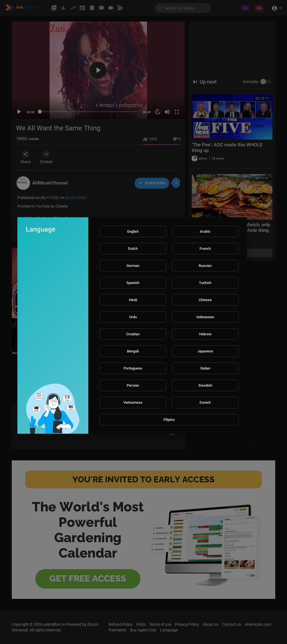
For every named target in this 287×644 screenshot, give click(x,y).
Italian (205, 368)
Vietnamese (133, 402)
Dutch (133, 249)
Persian (133, 385)
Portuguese (133, 368)
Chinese (205, 300)
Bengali (133, 351)
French (205, 249)
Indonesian (205, 317)
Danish (205, 402)
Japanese (205, 351)
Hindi (133, 300)
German (133, 266)
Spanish (133, 283)
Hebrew (205, 334)
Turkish (205, 283)
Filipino (169, 420)
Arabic (205, 231)
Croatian (133, 334)
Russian (205, 266)
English (133, 231)
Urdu (133, 317)
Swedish (205, 385)
